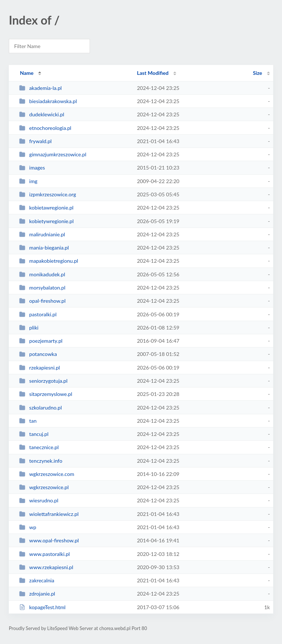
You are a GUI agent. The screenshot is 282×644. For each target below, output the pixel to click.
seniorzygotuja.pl (43, 381)
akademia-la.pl (40, 88)
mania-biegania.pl (44, 248)
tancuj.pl (34, 434)
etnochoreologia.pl (45, 128)
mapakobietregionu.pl (49, 261)
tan (28, 421)
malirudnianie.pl (42, 234)
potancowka (38, 354)
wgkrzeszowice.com (47, 474)
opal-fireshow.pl (42, 301)
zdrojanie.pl (37, 594)
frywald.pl (35, 141)
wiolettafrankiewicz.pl (49, 514)
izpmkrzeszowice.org (48, 194)
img (28, 181)
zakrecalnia (37, 580)
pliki (29, 328)
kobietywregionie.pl (46, 221)
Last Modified (153, 73)
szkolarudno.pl (40, 407)
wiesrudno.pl (39, 500)
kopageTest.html (42, 607)
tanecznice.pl (39, 447)
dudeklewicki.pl (42, 114)
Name (27, 73)
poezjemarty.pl (41, 341)
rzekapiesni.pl (39, 368)
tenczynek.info (41, 461)
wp (28, 527)
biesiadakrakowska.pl (48, 101)
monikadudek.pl (42, 274)
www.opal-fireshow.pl (49, 540)
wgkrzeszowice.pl (44, 487)
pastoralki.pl (38, 314)
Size (258, 73)
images (32, 168)
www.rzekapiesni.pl (46, 567)
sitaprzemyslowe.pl (46, 394)
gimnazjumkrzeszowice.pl (53, 154)
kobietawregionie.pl (46, 208)
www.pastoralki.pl (44, 554)
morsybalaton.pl (42, 288)
